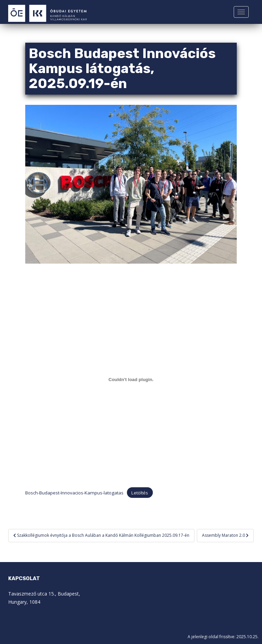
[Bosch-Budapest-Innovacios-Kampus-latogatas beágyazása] (131, 380)
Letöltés (140, 493)
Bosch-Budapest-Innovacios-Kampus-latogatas (74, 493)
